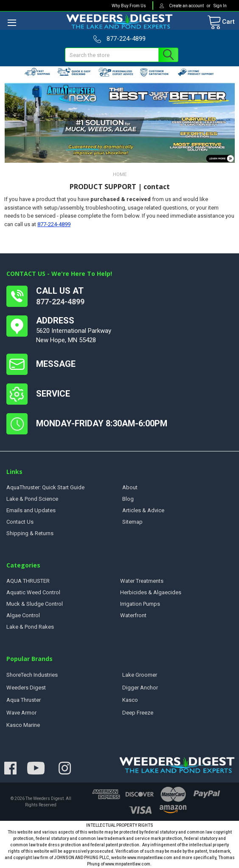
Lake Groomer (140, 675)
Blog (128, 499)
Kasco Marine (23, 725)
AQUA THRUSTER (28, 581)
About (130, 487)
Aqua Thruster (24, 700)
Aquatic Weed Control (33, 592)
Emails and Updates (31, 510)
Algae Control (23, 615)
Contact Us (20, 522)
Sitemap (132, 522)
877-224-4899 (54, 224)
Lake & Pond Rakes (30, 627)
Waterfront (133, 615)
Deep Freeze (138, 713)
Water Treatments (142, 581)
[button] (120, 123)
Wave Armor (21, 713)
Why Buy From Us (129, 6)
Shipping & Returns (30, 533)
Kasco (130, 700)
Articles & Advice (143, 510)
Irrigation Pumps (140, 604)
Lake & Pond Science (32, 499)
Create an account (187, 6)
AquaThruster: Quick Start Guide (45, 487)
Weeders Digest (26, 688)
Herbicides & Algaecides (151, 592)
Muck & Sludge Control (35, 604)
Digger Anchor (140, 688)
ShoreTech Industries (32, 675)
